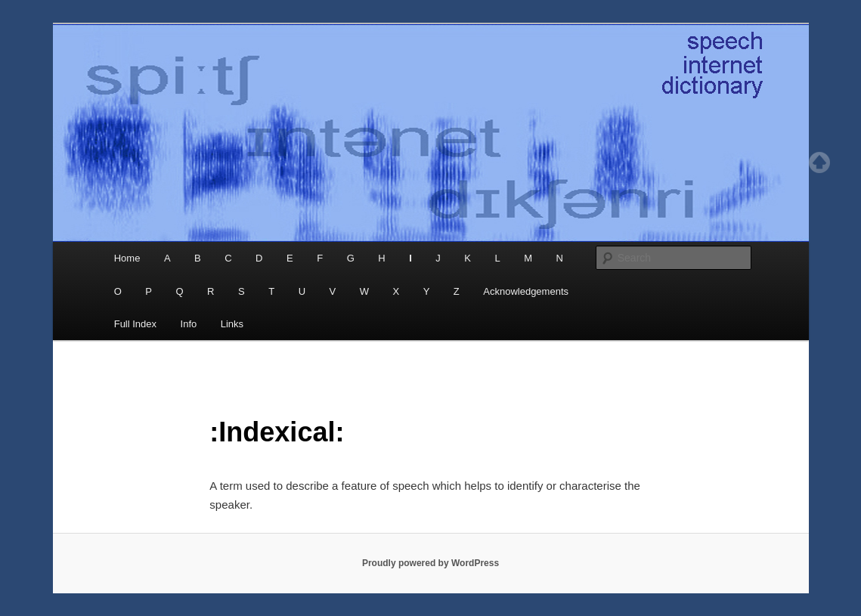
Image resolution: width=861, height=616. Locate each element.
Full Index (135, 324)
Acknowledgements (526, 291)
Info (189, 324)
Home (127, 258)
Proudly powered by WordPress (430, 563)
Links (232, 324)
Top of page (819, 163)
